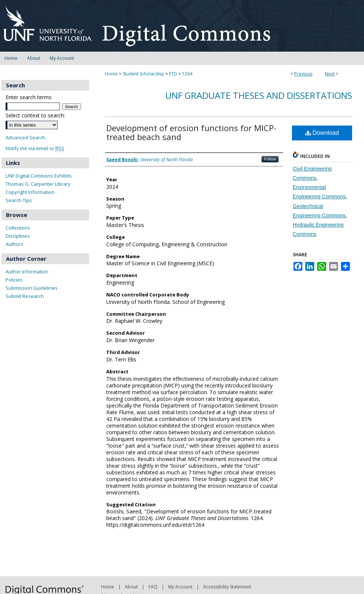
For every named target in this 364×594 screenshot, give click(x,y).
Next (330, 74)
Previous (303, 74)
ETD (173, 74)
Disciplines (18, 236)
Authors (14, 244)
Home (111, 74)
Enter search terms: (29, 97)
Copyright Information (30, 192)
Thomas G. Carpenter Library (38, 184)
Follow (270, 159)
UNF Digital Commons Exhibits (39, 176)
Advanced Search (25, 137)
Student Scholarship (143, 74)
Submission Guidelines (32, 288)
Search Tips (19, 200)
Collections (18, 228)
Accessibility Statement (227, 587)
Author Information (27, 272)
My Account (180, 587)
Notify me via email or (35, 148)
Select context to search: (35, 115)
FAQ (153, 587)
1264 (187, 74)
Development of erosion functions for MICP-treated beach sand (191, 132)
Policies (14, 280)
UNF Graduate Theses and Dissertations (259, 95)
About (131, 587)
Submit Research (25, 296)
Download (322, 133)
